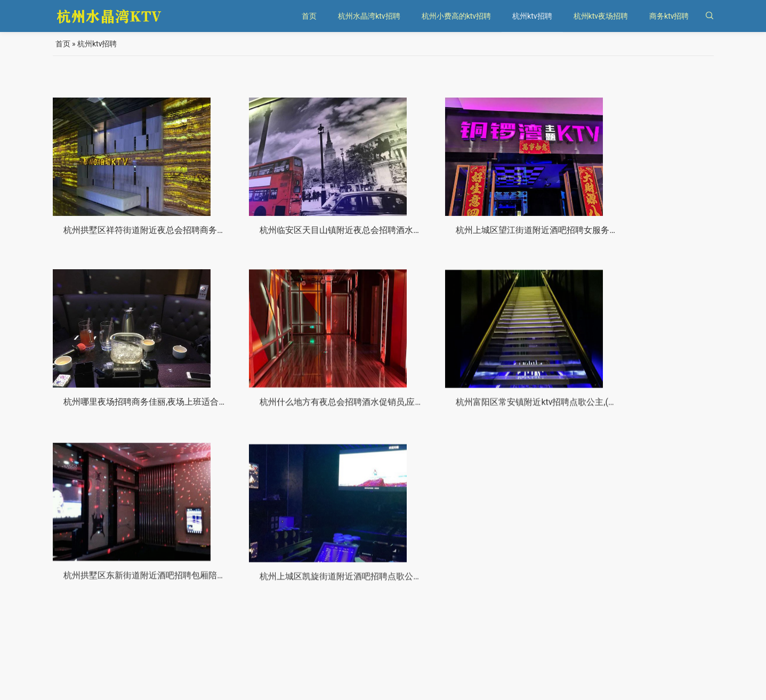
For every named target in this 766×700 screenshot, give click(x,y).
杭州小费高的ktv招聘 (456, 16)
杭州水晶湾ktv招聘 (369, 16)
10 (446, 663)
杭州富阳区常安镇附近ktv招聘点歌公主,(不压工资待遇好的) (343, 417)
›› (481, 663)
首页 (309, 16)
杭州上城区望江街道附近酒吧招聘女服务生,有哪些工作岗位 (511, 235)
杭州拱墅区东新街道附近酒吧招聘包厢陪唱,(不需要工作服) (510, 423)
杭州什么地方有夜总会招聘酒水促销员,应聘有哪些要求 (167, 413)
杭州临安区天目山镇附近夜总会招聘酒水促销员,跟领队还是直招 (352, 233)
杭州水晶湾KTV (110, 683)
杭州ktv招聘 (532, 16)
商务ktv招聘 (669, 16)
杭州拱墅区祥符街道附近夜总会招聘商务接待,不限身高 (167, 232)
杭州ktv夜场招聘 (601, 16)
